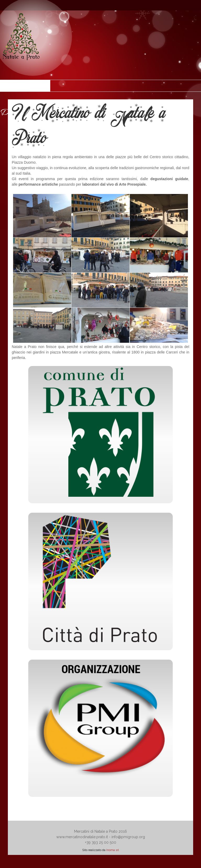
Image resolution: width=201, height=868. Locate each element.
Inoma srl (113, 850)
